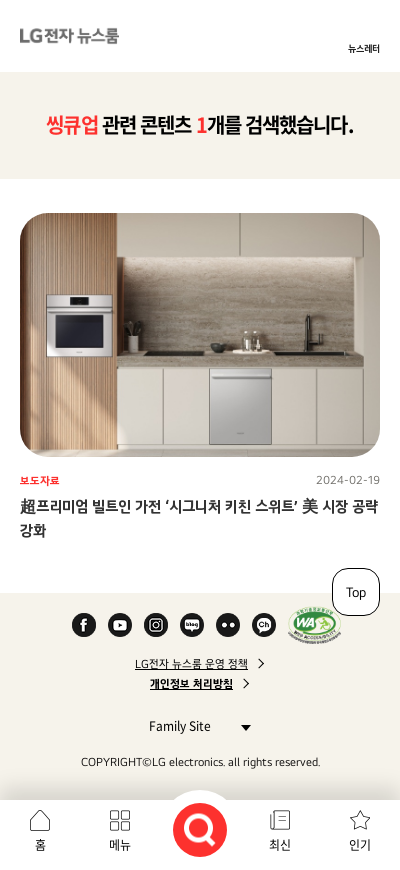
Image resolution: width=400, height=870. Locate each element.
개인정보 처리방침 (191, 684)
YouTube (120, 625)
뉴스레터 (364, 48)
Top (356, 592)
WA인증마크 (314, 625)
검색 (200, 830)
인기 (360, 845)
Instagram (156, 625)
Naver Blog (192, 625)
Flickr (228, 625)
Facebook (84, 625)
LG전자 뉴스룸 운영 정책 (191, 664)
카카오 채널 (264, 625)
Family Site (194, 725)
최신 (280, 845)
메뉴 (120, 845)
